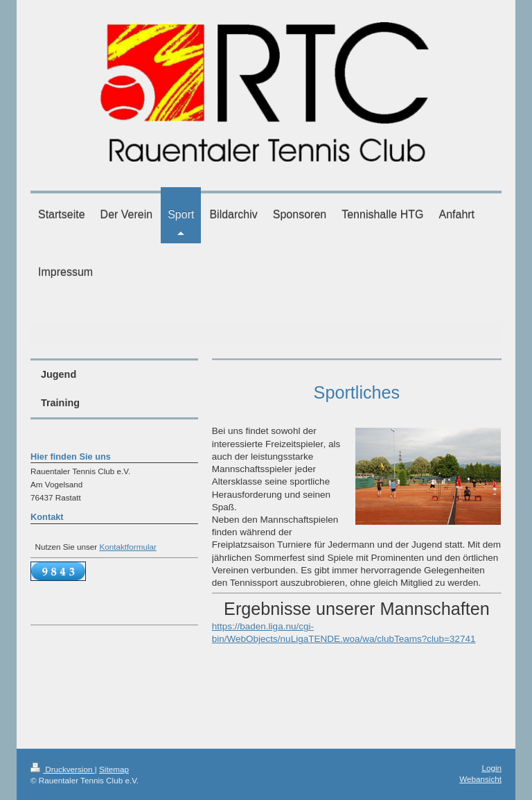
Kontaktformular (128, 547)
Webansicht (480, 779)
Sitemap (114, 769)
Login (491, 768)
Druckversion (63, 769)
